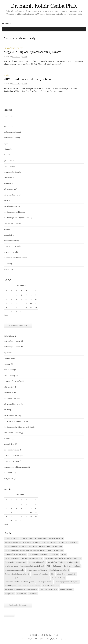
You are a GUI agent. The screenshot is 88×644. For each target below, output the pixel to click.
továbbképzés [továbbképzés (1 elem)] (10, 586)
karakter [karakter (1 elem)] (67, 566)
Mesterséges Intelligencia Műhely (18, 218)
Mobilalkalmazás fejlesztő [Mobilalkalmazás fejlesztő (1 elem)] (59, 570)
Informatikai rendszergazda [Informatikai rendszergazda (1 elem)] (16, 562)
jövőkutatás (9, 183)
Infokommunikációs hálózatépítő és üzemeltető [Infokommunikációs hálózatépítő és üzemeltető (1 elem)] (63, 558)
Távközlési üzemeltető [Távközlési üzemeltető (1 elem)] (48, 590)
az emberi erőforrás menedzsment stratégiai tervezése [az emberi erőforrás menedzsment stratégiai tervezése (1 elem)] (42, 538)
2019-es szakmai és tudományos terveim (30, 79)
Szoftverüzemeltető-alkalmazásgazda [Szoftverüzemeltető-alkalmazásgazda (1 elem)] (19, 582)
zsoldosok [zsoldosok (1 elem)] (33, 594)
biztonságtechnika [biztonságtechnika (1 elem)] (49, 542)
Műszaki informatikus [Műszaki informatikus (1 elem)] (40, 574)
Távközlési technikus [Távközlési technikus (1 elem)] (51, 586)
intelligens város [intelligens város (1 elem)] (11, 566)
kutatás (7, 201)
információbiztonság (13, 48)
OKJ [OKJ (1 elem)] (53, 574)
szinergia (8, 229)
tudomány (8, 264)
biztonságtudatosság (12, 132)
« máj (6, 315)
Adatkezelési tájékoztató (18, 325)
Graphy (50, 639)
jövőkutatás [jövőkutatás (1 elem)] (57, 566)
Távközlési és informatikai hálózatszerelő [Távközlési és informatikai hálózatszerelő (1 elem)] (21, 590)
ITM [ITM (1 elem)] (48, 566)
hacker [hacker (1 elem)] (64, 554)
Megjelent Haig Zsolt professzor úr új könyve (32, 52)
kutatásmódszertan (12, 206)
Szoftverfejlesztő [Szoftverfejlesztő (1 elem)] (58, 578)
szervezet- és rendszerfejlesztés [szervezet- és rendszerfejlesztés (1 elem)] (36, 578)
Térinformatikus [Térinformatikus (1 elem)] (66, 590)
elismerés (8, 149)
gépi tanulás (9, 161)
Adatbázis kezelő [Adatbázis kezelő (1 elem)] (11, 538)
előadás (7, 155)
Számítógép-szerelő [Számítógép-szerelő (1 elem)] (44, 582)
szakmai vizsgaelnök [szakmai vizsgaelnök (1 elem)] (13, 578)
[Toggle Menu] (83, 29)
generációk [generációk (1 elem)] (54, 554)
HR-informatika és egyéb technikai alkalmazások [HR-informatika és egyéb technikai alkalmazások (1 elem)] (24, 558)
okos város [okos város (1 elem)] (61, 574)
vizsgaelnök (9, 269)
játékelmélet (9, 178)
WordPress (36, 639)
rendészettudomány (12, 223)
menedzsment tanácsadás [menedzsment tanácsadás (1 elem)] (15, 570)
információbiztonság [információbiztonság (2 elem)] (37, 562)
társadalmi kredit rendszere (15, 258)
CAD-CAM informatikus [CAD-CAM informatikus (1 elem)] (68, 542)
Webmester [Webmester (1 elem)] (21, 594)
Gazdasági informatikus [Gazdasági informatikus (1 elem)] (38, 554)
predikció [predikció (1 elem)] (72, 574)
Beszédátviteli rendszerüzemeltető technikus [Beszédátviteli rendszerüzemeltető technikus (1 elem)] (22, 542)
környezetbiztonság (12, 195)
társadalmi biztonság (12, 246)
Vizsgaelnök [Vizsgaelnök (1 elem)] (10, 594)
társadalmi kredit (11, 252)
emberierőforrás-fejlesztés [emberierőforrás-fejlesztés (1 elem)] (16, 554)
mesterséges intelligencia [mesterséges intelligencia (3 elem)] (37, 570)
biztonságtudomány (12, 138)
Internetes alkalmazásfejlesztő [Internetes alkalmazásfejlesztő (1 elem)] (32, 566)
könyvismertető (10, 189)
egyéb (6, 75)
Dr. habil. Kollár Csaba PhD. (44, 6)
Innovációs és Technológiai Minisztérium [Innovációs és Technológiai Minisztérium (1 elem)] (63, 562)
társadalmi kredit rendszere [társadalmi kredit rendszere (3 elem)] (29, 586)
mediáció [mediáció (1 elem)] (77, 566)
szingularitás (9, 235)
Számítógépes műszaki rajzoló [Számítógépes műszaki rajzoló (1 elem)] (67, 582)
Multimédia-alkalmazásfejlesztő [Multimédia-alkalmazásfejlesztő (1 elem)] (17, 574)
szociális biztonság (12, 241)
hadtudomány (10, 166)
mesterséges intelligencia (15, 212)
